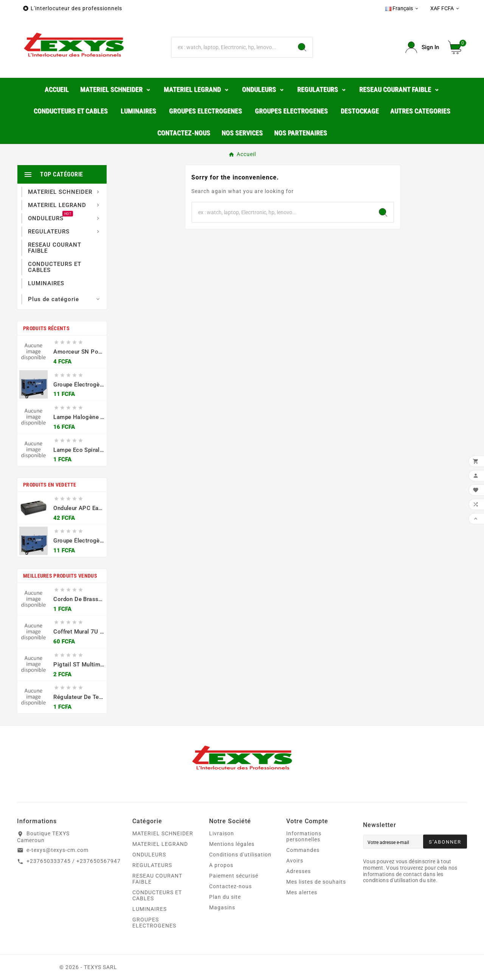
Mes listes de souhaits (316, 882)
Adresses (299, 871)
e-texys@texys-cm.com (57, 850)
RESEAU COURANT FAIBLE (157, 879)
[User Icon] (422, 47)
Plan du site (225, 897)
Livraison (222, 833)
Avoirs (295, 861)
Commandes (303, 850)
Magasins (222, 907)
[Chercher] (232, 47)
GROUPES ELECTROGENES (154, 923)
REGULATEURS (152, 865)
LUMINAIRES (150, 909)
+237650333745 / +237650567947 (74, 861)
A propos (221, 865)
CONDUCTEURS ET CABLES (157, 895)
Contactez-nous (230, 886)
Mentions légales (232, 844)
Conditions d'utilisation (240, 855)
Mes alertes (302, 892)
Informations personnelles (304, 836)
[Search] (302, 47)
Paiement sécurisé (234, 876)
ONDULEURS (149, 855)
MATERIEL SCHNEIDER (163, 833)
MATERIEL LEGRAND (160, 844)
